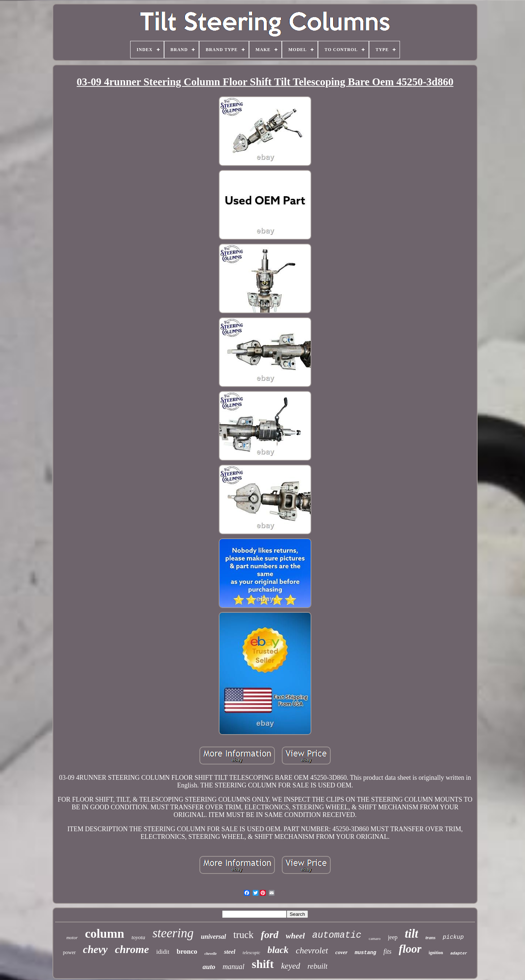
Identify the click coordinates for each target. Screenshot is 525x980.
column (105, 933)
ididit (163, 952)
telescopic (252, 953)
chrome (132, 949)
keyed (291, 966)
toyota (139, 937)
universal (213, 937)
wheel (295, 936)
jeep (393, 937)
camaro (374, 938)
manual (233, 967)
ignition (436, 953)
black (278, 950)
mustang (365, 953)
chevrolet (312, 950)
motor (72, 938)
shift (262, 964)
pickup (453, 937)
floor (410, 949)
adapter (459, 953)
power (69, 952)
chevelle (211, 954)
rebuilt (317, 966)
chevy (96, 949)
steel (230, 952)
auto (209, 967)
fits (388, 952)
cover (341, 952)
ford (269, 935)
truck (243, 935)
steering (173, 933)
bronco (187, 951)
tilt (411, 934)
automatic (337, 935)
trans (430, 938)
